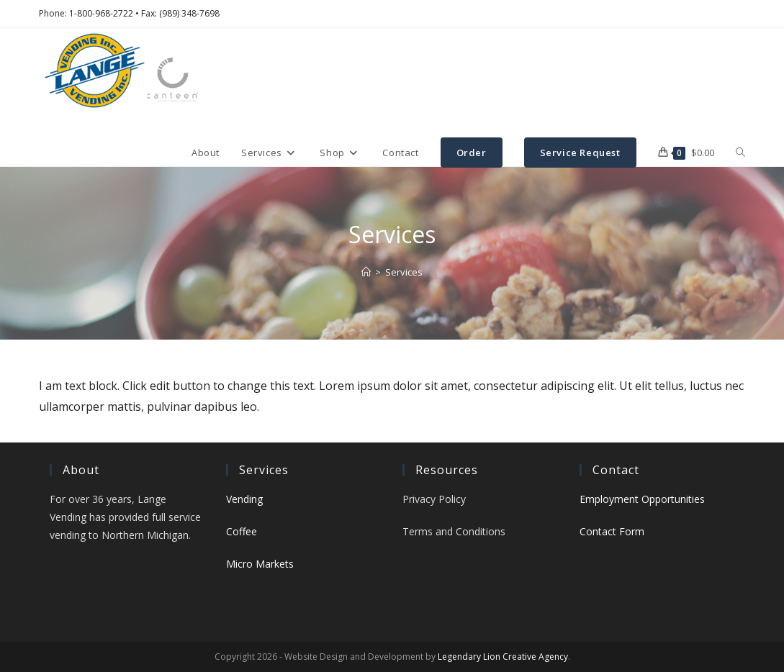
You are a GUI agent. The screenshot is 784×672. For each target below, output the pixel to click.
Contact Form (612, 531)
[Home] (366, 272)
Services (404, 272)
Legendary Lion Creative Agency (503, 657)
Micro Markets (260, 564)
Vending (244, 499)
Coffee (242, 531)
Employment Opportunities (642, 499)
